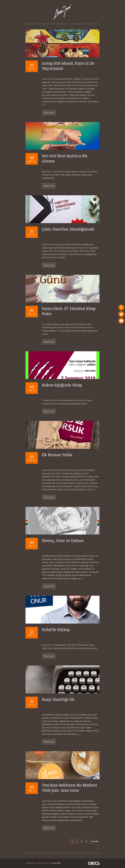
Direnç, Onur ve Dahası (63, 540)
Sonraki (94, 841)
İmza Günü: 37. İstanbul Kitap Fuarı (69, 311)
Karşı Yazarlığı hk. (59, 699)
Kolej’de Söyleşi (56, 629)
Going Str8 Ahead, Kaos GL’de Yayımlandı (68, 66)
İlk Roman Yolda (57, 455)
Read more (49, 113)
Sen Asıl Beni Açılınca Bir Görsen (65, 158)
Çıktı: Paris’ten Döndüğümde (68, 229)
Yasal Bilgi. (56, 863)
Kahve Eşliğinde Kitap (62, 385)
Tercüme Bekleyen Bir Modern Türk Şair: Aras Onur (70, 788)
